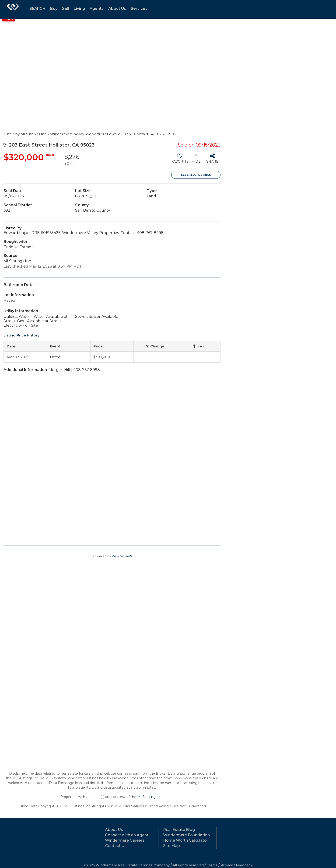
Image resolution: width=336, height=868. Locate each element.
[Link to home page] (13, 9)
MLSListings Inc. (151, 797)
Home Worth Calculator (186, 840)
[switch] (180, 160)
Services (139, 9)
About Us (117, 9)
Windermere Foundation (186, 835)
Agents (97, 9)
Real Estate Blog (179, 830)
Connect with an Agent (127, 835)
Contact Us (116, 846)
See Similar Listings (196, 175)
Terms (212, 865)
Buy (54, 9)
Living (79, 9)
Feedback (244, 865)
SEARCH (37, 9)
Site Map (171, 846)
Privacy (227, 865)
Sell (66, 9)
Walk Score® (122, 556)
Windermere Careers (125, 840)
